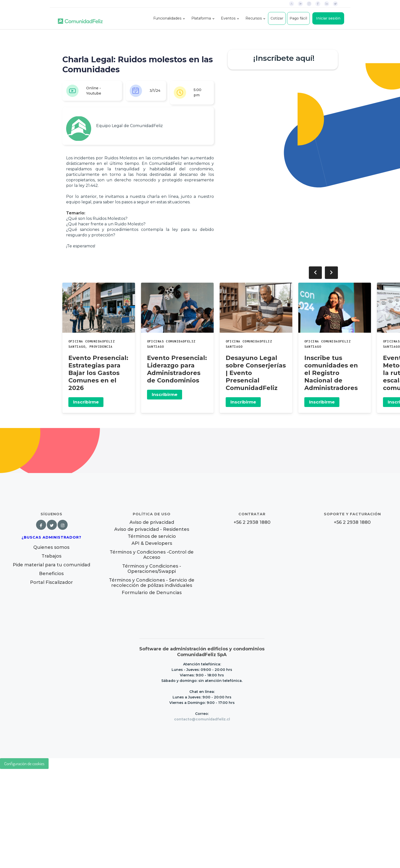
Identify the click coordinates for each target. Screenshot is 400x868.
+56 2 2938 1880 (252, 522)
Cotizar (277, 18)
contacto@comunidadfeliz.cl (202, 719)
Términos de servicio (152, 536)
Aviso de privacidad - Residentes (152, 529)
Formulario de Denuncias (152, 593)
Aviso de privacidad (152, 522)
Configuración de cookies (24, 764)
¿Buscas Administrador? (51, 537)
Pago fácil (298, 18)
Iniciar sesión (328, 18)
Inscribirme (86, 402)
